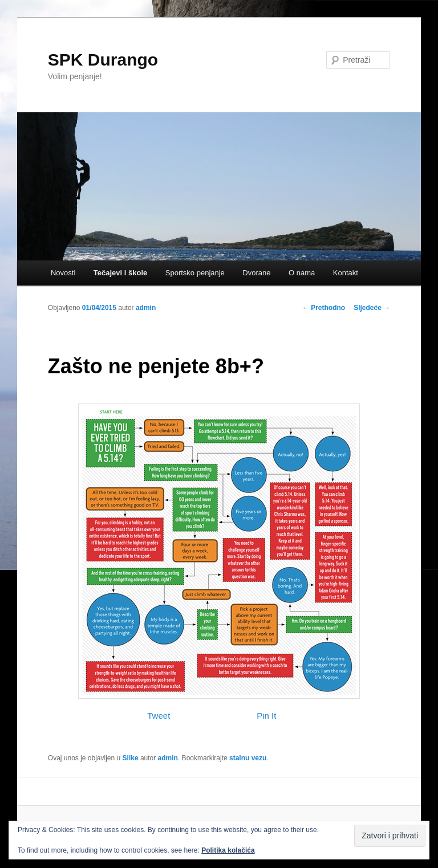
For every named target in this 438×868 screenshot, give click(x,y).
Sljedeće (372, 308)
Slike (131, 758)
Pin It (266, 716)
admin (146, 308)
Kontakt (346, 273)
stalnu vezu (248, 758)
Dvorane (256, 273)
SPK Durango (103, 60)
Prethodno (324, 308)
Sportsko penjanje (195, 273)
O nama (302, 273)
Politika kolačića (228, 850)
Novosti (63, 273)
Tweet (159, 716)
